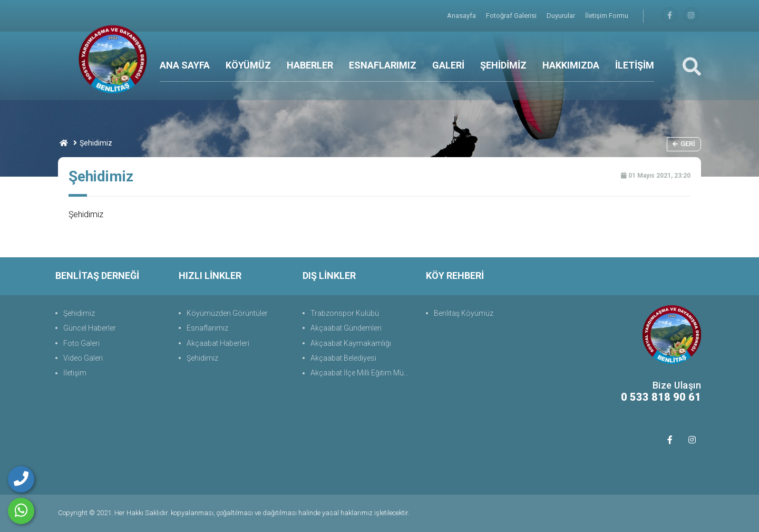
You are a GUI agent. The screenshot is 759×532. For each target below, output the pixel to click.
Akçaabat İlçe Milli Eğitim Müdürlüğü (363, 373)
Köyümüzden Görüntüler (227, 313)
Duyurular (562, 16)
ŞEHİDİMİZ (503, 65)
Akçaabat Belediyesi (343, 358)
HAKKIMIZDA (571, 65)
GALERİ (448, 65)
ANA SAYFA (185, 65)
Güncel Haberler (90, 328)
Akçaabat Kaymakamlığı (351, 343)
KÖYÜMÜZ (248, 65)
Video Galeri (83, 358)
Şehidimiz (79, 313)
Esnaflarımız (207, 328)
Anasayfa (462, 16)
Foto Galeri (81, 343)
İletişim (75, 373)
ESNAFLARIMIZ (383, 65)
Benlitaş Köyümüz (464, 313)
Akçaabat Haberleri (218, 343)
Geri (684, 144)
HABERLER (310, 65)
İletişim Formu (607, 16)
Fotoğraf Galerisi (512, 16)
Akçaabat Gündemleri (346, 328)
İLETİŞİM (635, 65)
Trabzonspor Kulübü (345, 313)
